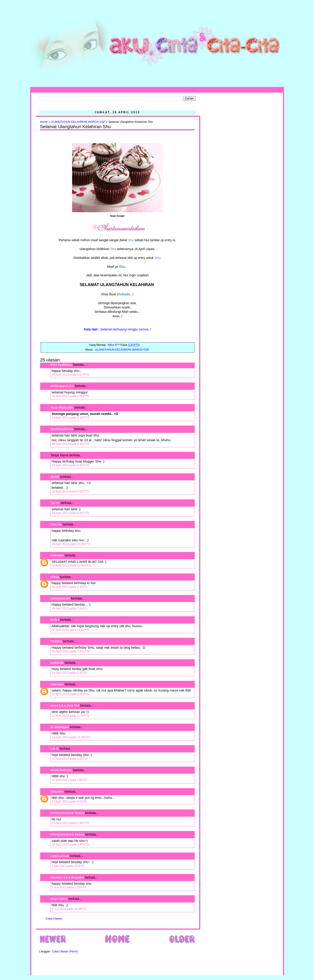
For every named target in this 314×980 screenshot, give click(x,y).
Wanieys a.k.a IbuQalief (67, 877)
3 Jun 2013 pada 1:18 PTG (69, 887)
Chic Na (56, 524)
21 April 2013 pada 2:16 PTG (71, 694)
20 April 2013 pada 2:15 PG (70, 587)
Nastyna (56, 641)
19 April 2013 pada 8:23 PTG (71, 491)
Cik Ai (55, 749)
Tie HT (55, 503)
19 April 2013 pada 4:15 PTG (71, 418)
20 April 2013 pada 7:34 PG (70, 608)
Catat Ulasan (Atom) (65, 951)
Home (44, 122)
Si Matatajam (60, 727)
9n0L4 (55, 620)
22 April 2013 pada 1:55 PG (70, 780)
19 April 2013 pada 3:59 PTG (71, 396)
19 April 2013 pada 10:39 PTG (71, 544)
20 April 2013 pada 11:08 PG (70, 630)
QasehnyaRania (62, 429)
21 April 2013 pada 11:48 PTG (71, 737)
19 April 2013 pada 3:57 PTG (71, 374)
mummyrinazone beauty (67, 813)
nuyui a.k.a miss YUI (65, 706)
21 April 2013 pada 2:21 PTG (71, 716)
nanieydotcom (60, 598)
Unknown (57, 555)
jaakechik (57, 663)
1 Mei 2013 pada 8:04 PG (68, 866)
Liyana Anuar (60, 856)
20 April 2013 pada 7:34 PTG (71, 651)
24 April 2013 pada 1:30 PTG (71, 823)
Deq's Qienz (59, 899)
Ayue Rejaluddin (62, 407)
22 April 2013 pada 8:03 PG (70, 801)
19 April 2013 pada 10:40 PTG (71, 565)
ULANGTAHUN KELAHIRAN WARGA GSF (78, 122)
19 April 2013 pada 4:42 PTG (71, 465)
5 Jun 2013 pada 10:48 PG (69, 909)
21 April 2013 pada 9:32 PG (70, 673)
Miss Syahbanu (61, 365)
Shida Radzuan (61, 770)
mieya (55, 577)
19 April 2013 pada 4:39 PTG (71, 444)
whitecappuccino (62, 386)
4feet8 (55, 477)
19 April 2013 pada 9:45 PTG (71, 513)
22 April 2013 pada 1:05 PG (70, 759)
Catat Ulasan (54, 919)
